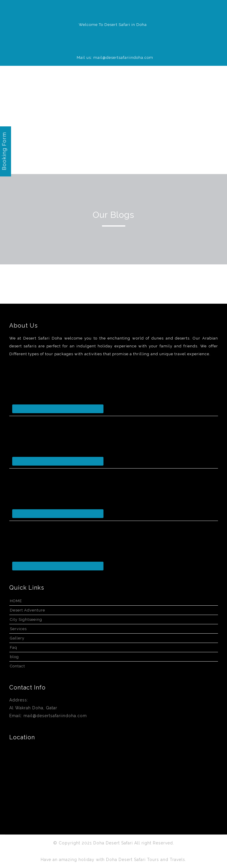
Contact (17, 666)
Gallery (17, 638)
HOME (16, 601)
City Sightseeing (26, 619)
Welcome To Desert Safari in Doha (113, 25)
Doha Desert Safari (114, 843)
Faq (14, 647)
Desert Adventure (27, 610)
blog (14, 657)
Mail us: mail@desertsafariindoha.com (115, 58)
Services (18, 629)
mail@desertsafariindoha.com (55, 716)
